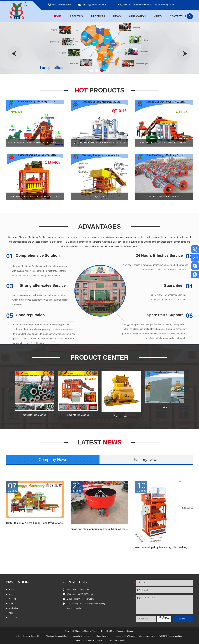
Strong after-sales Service (36, 285)
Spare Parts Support (170, 315)
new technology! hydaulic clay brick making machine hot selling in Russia (164, 547)
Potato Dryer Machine (116, 641)
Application (137, 16)
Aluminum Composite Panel (57, 636)
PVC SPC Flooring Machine (170, 636)
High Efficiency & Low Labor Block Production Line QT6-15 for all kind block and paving (35, 523)
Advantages (99, 226)
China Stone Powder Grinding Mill (89, 641)
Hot (99, 90)
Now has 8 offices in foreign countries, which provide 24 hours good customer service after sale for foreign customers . (156, 267)
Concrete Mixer (121, 416)
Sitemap (130, 631)
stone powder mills (147, 636)
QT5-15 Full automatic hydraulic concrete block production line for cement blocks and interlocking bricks (164, 143)
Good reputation (25, 315)
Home (58, 16)
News (117, 16)
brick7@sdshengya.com (95, 5)
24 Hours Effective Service (164, 255)
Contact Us (178, 16)
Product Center (99, 357)
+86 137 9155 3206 (85, 594)
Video (158, 16)
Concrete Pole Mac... (143, 5)
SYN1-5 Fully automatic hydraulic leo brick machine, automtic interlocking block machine (35, 143)
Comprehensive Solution (33, 255)
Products (98, 16)
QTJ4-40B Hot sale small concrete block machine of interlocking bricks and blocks (35, 196)
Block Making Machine (78, 415)
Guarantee (178, 285)
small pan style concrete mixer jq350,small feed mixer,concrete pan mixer (99, 529)
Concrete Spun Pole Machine (164, 196)
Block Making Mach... (165, 5)
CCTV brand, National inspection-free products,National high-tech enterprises (168, 297)
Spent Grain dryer (104, 636)
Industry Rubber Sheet (33, 636)
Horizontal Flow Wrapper (125, 636)
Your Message (164, 604)
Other (165, 407)
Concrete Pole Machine (35, 415)
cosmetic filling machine (83, 636)
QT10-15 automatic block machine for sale (99, 143)
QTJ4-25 (99, 196)
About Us (76, 16)
